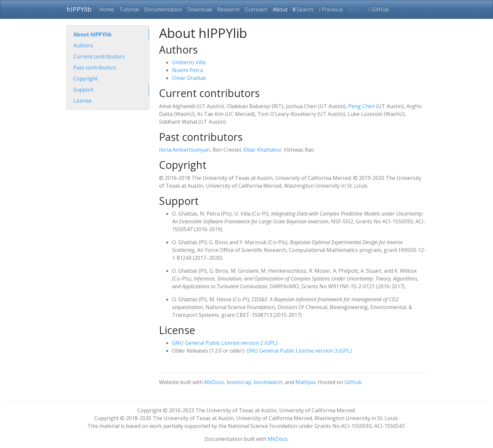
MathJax (305, 382)
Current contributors (99, 56)
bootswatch (268, 382)
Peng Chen (362, 106)
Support (83, 90)
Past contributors (95, 68)
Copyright (86, 79)
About (280, 9)
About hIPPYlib (92, 34)
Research (228, 9)
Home (107, 9)
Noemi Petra (187, 70)
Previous (331, 9)
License (82, 101)
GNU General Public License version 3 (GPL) (299, 351)
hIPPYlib (79, 9)
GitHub (379, 9)
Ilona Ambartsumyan (185, 150)
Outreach (256, 9)
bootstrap (239, 382)
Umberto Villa (189, 62)
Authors (83, 45)
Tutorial (129, 9)
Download (200, 9)
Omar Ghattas (189, 78)
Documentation (163, 9)
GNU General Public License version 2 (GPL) (225, 343)
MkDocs (214, 382)
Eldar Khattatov (262, 150)
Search (303, 9)
